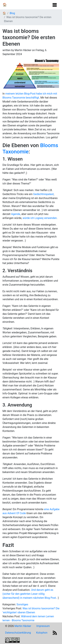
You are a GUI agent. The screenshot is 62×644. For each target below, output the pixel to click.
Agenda (16, 214)
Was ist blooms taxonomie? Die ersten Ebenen (28, 19)
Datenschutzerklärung (18, 633)
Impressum (43, 626)
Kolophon (42, 633)
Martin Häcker (23, 626)
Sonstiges (22, 604)
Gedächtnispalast (43, 194)
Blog (12, 13)
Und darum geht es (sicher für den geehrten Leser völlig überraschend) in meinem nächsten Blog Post (29, 594)
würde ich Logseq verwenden (40, 218)
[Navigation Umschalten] (55, 4)
